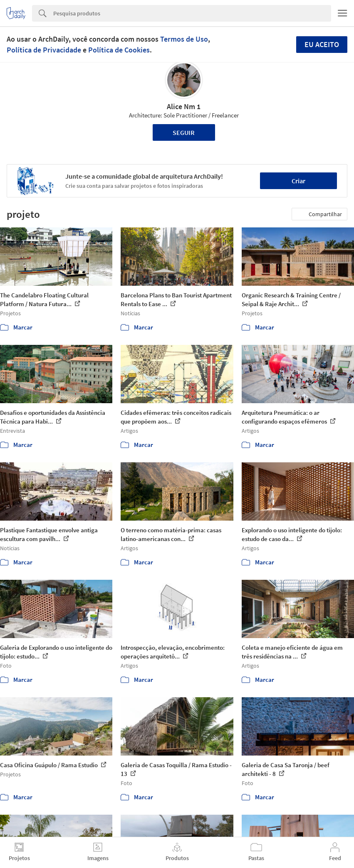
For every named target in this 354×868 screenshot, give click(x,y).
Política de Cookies (119, 50)
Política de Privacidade (44, 50)
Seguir (184, 132)
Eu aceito (322, 44)
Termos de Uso (184, 39)
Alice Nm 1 (184, 106)
